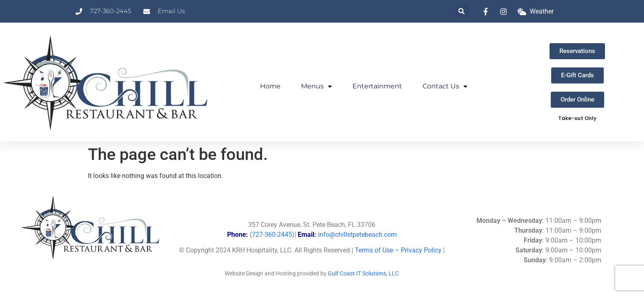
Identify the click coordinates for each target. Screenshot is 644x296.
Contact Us (445, 86)
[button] (462, 11)
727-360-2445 (272, 235)
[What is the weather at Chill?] (536, 12)
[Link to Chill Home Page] (107, 82)
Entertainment (377, 86)
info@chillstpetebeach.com (357, 235)
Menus (316, 86)
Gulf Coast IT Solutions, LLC (363, 273)
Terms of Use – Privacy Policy (398, 250)
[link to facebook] (488, 12)
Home (270, 86)
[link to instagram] (506, 12)
